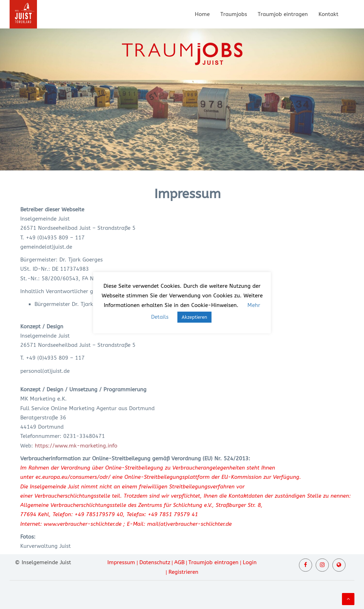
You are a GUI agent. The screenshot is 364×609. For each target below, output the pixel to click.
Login (250, 562)
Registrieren (183, 572)
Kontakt (328, 14)
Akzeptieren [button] (194, 317)
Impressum (121, 562)
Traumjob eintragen (283, 14)
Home (202, 14)
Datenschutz (155, 562)
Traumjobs (234, 14)
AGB (179, 562)
